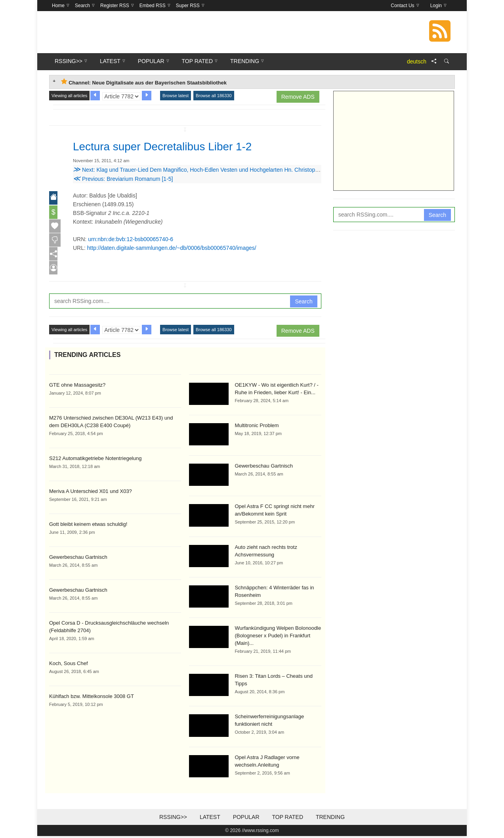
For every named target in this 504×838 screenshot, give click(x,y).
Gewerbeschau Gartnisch (78, 559)
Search (304, 303)
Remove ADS (298, 97)
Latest (210, 819)
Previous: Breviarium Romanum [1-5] (123, 179)
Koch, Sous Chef (69, 665)
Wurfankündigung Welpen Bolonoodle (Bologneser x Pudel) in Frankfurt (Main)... (278, 638)
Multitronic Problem (257, 427)
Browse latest (176, 96)
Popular (246, 819)
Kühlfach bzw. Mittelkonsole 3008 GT (92, 698)
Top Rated (287, 819)
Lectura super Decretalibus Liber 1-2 (176, 146)
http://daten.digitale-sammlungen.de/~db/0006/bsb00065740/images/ (172, 248)
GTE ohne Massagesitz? (77, 386)
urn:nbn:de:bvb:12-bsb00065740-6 (131, 239)
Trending (330, 819)
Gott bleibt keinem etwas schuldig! (88, 526)
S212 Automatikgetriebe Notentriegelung (95, 460)
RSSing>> (173, 819)
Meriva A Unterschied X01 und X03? (91, 493)
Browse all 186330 (214, 96)
